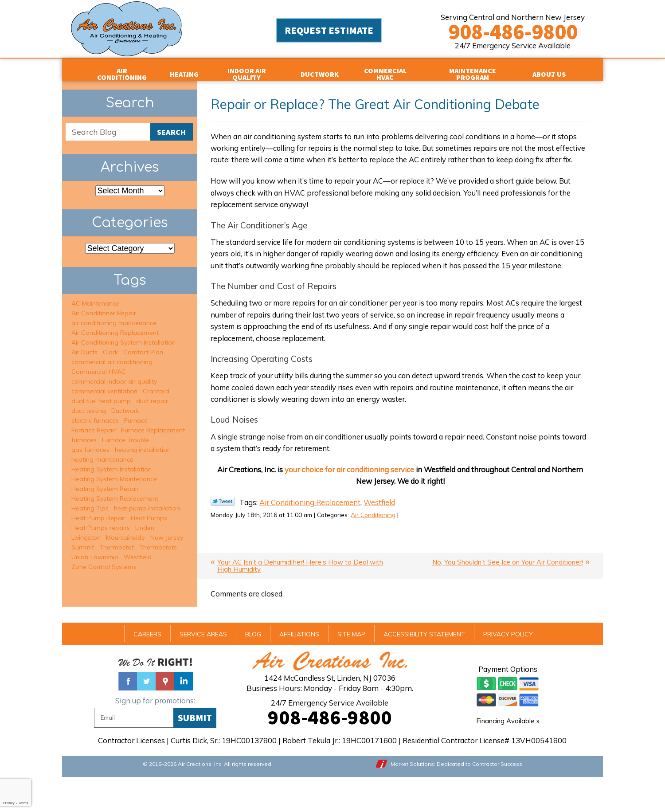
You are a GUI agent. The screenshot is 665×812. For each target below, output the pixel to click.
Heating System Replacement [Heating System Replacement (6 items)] (115, 491)
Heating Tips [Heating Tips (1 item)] (90, 501)
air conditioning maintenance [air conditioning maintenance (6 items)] (114, 316)
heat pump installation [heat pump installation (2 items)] (147, 501)
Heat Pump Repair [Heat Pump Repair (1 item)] (98, 511)
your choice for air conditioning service (347, 500)
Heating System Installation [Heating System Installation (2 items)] (111, 462)
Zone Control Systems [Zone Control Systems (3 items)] (104, 560)
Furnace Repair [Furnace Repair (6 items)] (94, 423)
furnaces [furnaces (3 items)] (84, 433)
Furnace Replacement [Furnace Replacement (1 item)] (153, 423)
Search (171, 126)
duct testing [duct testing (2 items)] (89, 404)
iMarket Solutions (413, 798)
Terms (23, 803)
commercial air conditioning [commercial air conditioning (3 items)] (112, 355)
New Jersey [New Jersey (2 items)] (167, 530)
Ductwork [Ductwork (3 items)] (125, 404)
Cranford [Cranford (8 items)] (156, 384)
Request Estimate (329, 31)
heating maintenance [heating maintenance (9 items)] (102, 452)
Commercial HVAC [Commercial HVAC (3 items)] (99, 365)
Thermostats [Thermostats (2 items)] (158, 540)
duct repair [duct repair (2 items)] (152, 394)
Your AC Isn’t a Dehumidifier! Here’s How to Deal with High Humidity (300, 598)
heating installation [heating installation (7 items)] (143, 443)
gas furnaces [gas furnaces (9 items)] (90, 443)
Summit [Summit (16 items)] (83, 540)
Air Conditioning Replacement (312, 534)
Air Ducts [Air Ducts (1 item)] (84, 345)
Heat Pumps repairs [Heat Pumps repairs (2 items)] (101, 521)
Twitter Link (223, 533)
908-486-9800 (513, 31)
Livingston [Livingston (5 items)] (86, 530)
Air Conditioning (385, 547)
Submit (195, 751)
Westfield (383, 534)
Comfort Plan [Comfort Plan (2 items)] (143, 345)
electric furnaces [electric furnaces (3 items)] (95, 413)
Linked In (184, 714)
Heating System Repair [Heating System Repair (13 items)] (105, 482)
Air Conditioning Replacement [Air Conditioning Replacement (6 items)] (115, 326)
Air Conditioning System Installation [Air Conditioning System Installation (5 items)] (123, 335)
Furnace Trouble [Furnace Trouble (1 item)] (125, 433)
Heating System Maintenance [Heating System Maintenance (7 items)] (114, 472)
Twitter (146, 714)
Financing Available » (508, 754)
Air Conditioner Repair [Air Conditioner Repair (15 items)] (104, 306)
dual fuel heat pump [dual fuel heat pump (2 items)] (101, 394)
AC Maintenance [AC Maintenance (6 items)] (95, 296)
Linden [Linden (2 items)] (145, 521)
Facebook (128, 714)
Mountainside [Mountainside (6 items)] (125, 530)
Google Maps (165, 714)
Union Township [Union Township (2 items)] (95, 550)
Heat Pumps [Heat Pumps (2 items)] (149, 511)
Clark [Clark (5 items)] (110, 345)
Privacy (8, 803)
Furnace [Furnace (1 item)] (136, 413)
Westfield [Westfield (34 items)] (138, 550)
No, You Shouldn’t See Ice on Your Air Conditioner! (508, 594)
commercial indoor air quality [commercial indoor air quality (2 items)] (114, 374)
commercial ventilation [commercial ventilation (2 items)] (104, 384)
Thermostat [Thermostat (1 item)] (117, 540)
